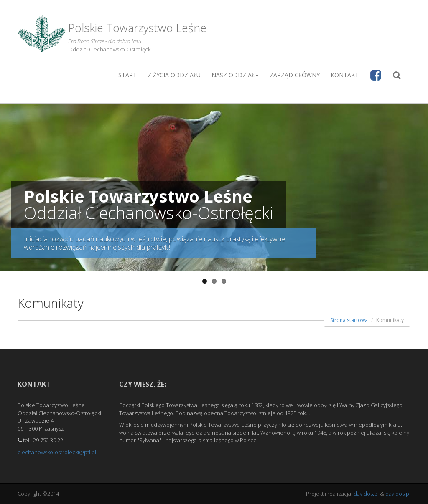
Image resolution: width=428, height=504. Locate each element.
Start (127, 75)
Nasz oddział (235, 75)
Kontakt (345, 75)
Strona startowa (349, 320)
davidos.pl (366, 494)
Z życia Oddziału (174, 75)
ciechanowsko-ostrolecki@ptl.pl (57, 452)
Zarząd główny (295, 75)
